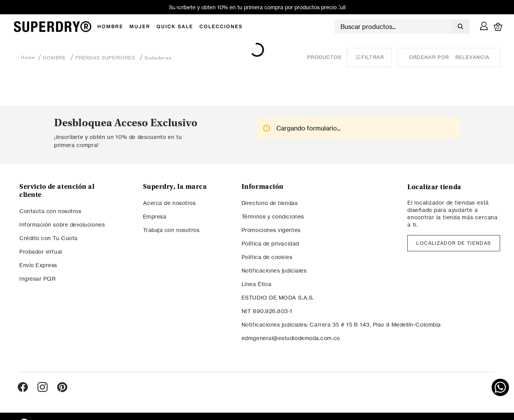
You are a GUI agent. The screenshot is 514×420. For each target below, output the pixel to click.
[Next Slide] (337, 7)
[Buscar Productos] (459, 27)
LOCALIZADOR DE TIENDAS (454, 243)
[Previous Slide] (178, 7)
